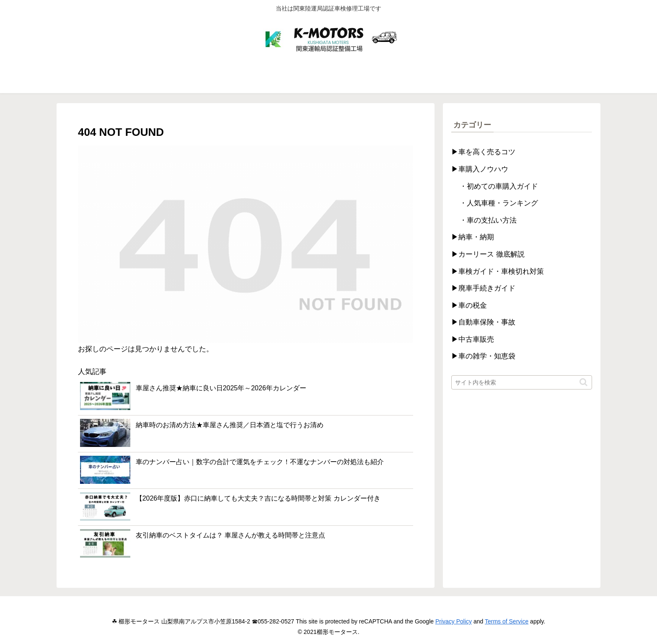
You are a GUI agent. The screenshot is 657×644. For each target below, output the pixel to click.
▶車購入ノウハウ (480, 169)
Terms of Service (507, 621)
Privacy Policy (454, 621)
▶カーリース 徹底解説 (488, 254)
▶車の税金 (469, 305)
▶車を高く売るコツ (483, 152)
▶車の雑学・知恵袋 (483, 356)
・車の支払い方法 (488, 220)
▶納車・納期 (473, 237)
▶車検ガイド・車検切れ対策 (498, 271)
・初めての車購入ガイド (499, 186)
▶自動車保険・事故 (483, 322)
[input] (522, 382)
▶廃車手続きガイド (483, 288)
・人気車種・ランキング (499, 203)
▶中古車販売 (473, 339)
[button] (583, 382)
